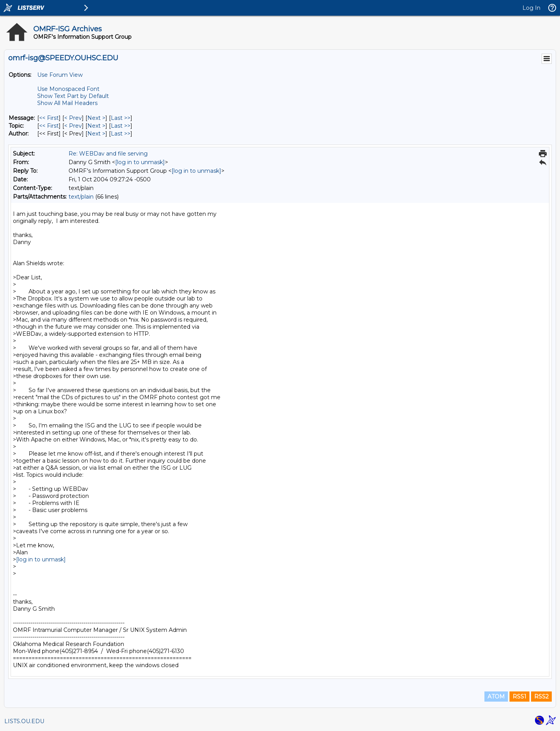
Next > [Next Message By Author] (96, 134)
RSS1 (519, 697)
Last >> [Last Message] (121, 118)
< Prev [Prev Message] (73, 118)
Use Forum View (60, 75)
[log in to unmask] (140, 162)
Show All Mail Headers (67, 103)
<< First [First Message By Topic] (49, 126)
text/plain (81, 197)
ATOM (496, 697)
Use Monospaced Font (68, 89)
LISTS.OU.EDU (24, 721)
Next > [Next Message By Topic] (96, 126)
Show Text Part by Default (73, 96)
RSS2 (541, 697)
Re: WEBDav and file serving (108, 154)
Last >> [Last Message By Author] (121, 134)
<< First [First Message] (49, 118)
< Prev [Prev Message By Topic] (73, 126)
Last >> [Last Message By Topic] (121, 126)
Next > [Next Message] (96, 118)
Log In (531, 8)
